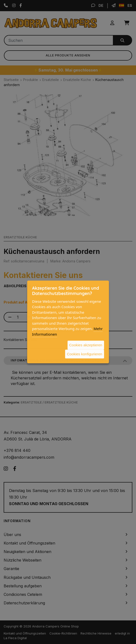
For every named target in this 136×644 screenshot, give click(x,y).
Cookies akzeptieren (86, 345)
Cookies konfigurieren (85, 354)
